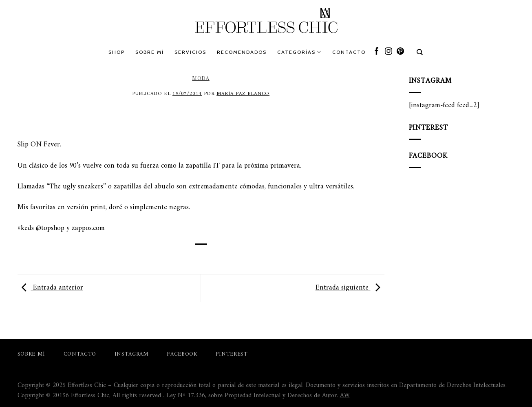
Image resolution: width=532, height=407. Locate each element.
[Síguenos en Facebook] (377, 52)
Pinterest (232, 354)
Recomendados (242, 52)
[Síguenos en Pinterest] (400, 52)
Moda (201, 78)
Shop (117, 52)
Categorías (299, 52)
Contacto (349, 52)
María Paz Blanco (243, 94)
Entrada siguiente (350, 288)
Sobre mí (150, 52)
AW (345, 396)
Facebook (182, 354)
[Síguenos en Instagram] (389, 52)
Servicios (190, 52)
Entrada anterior (50, 288)
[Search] (420, 52)
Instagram (132, 354)
